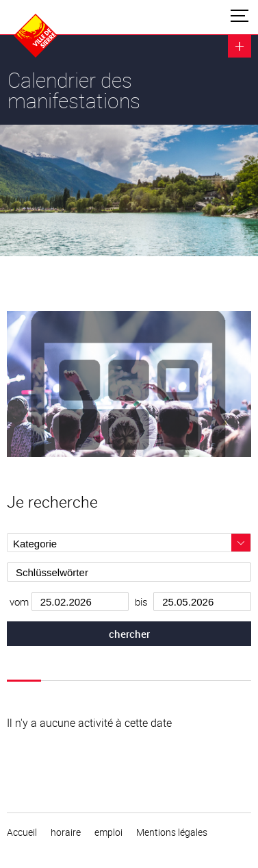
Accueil (22, 832)
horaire (66, 832)
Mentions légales (172, 832)
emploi (108, 832)
